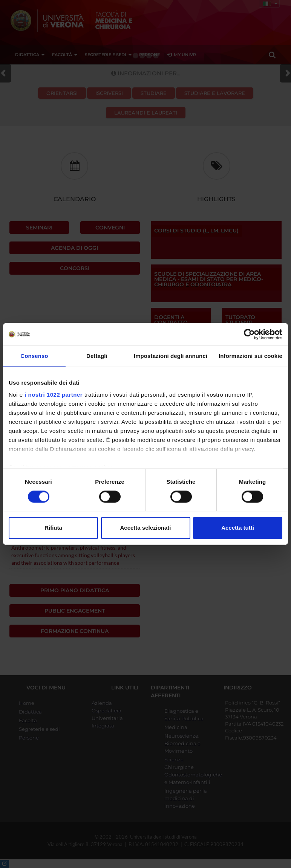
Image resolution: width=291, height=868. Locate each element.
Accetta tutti (238, 528)
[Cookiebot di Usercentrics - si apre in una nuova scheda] (249, 334)
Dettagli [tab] (97, 356)
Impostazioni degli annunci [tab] (171, 356)
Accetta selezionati (145, 528)
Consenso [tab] (34, 356)
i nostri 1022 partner (54, 395)
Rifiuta (53, 528)
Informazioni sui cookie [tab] (250, 356)
